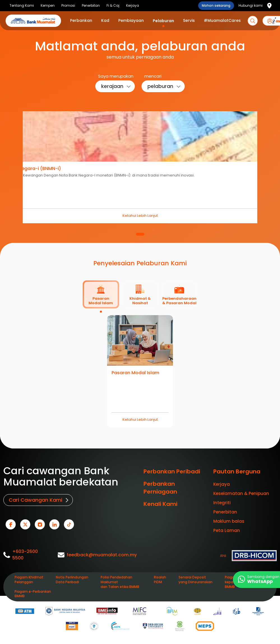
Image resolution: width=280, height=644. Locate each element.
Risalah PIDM (160, 580)
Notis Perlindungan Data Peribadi (72, 580)
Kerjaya (222, 484)
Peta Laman (227, 530)
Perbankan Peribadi (172, 471)
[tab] (101, 294)
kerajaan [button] (112, 86)
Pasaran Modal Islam (135, 373)
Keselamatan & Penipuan (241, 493)
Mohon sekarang (216, 5)
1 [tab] (140, 234)
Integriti (222, 503)
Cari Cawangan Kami (35, 500)
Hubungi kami (251, 5)
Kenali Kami (160, 504)
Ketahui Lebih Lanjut (140, 216)
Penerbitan (225, 512)
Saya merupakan (116, 76)
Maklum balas (229, 521)
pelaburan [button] (160, 86)
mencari (153, 76)
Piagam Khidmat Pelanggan (29, 580)
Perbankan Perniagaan (160, 488)
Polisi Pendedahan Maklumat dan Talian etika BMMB (120, 582)
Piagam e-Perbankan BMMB (33, 594)
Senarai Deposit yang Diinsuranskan (195, 580)
